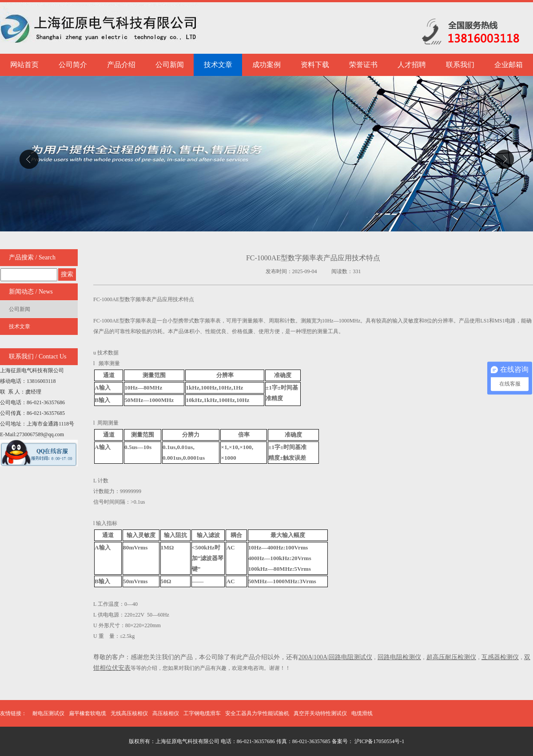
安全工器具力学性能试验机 (257, 713)
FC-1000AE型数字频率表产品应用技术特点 (313, 258)
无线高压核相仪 (129, 713)
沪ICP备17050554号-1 (379, 741)
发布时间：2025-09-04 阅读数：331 (313, 271)
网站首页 (24, 65)
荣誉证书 (363, 65)
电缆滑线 (362, 713)
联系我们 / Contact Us (38, 356)
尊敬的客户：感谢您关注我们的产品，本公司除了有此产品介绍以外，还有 (196, 657)
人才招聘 (412, 65)
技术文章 (218, 65)
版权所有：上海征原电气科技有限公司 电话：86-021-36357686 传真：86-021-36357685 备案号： (241, 741)
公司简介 (73, 65)
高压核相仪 (166, 713)
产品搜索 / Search (32, 257)
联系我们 (460, 65)
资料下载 (315, 65)
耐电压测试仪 (48, 713)
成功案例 (266, 65)
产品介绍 (121, 65)
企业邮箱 (509, 65)
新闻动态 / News (31, 292)
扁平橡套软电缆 (88, 713)
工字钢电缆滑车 (202, 713)
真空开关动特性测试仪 (320, 713)
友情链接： (13, 713)
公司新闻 (170, 65)
